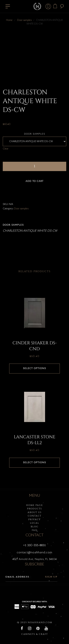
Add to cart (35, 181)
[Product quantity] (34, 166)
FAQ (35, 530)
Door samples (24, 20)
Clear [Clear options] (6, 149)
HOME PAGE (34, 505)
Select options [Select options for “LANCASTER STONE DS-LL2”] (34, 463)
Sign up (51, 577)
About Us (35, 512)
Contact (35, 516)
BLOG (35, 527)
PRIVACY (34, 519)
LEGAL (35, 523)
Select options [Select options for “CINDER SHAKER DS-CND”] (34, 369)
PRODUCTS (34, 509)
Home (9, 20)
